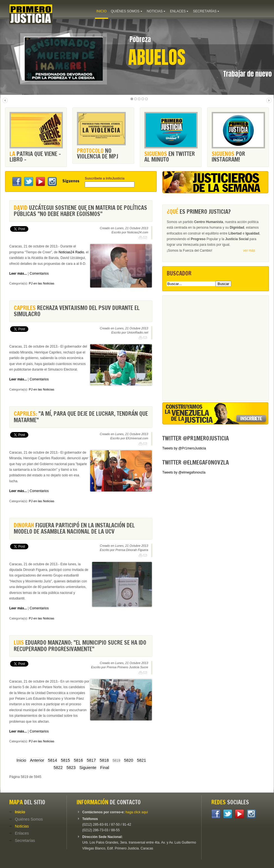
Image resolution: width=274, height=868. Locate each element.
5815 (65, 760)
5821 (141, 760)
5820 (129, 760)
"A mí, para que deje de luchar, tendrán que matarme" (81, 417)
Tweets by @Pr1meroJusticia (184, 448)
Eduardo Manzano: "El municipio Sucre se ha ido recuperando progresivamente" (80, 646)
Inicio (21, 760)
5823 (71, 768)
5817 (91, 760)
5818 (104, 760)
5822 (58, 768)
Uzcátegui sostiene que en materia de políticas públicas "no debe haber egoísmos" (80, 211)
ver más (249, 251)
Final (105, 768)
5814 (52, 760)
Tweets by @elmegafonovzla (184, 472)
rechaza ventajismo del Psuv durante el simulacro (77, 311)
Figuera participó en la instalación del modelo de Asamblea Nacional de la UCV (74, 528)
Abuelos (157, 57)
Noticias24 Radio (71, 252)
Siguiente (88, 768)
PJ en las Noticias (42, 283)
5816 (78, 760)
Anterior (37, 760)
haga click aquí (137, 812)
